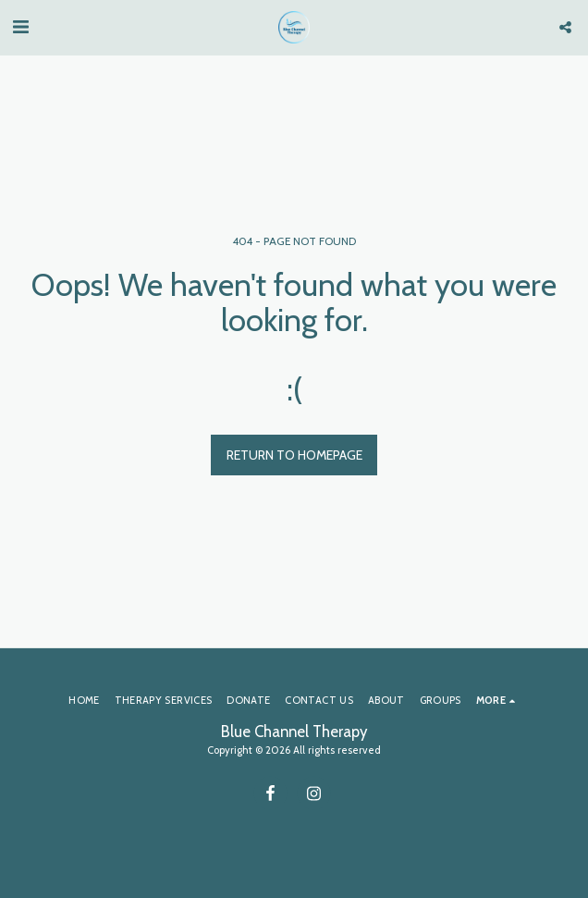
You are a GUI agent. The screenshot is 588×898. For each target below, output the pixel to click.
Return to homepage (294, 455)
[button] (20, 27)
